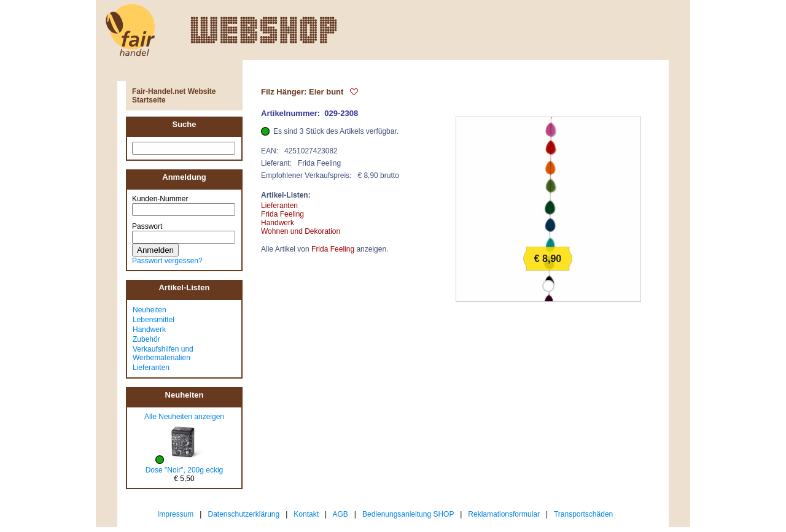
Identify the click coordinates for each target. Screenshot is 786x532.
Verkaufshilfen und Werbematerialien (163, 353)
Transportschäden (583, 514)
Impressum (175, 514)
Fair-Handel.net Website (174, 91)
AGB (340, 514)
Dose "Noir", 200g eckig (185, 470)
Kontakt (306, 514)
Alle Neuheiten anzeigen (184, 417)
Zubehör (146, 339)
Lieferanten (151, 368)
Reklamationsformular (504, 514)
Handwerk (149, 330)
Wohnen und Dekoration (301, 231)
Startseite (149, 100)
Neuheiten (150, 310)
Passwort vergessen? (167, 261)
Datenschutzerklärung (243, 514)
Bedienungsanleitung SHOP (408, 514)
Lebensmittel (154, 320)
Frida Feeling (282, 214)
